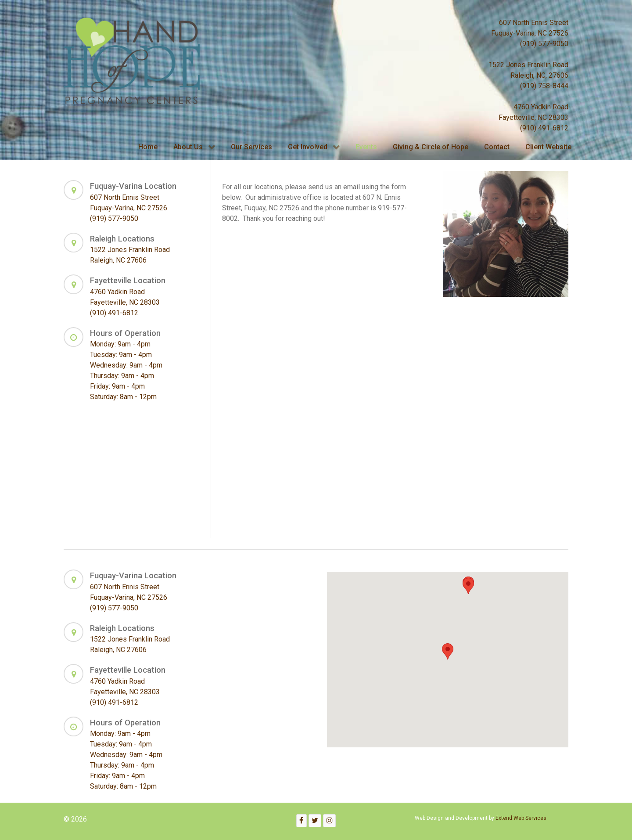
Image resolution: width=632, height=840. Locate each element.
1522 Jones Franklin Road (528, 65)
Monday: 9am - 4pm (120, 344)
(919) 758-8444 (544, 86)
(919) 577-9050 (544, 44)
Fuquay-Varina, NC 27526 (530, 33)
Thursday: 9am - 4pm (122, 376)
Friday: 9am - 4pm (117, 386)
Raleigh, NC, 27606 (539, 75)
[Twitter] (315, 820)
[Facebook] (302, 820)
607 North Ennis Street (534, 23)
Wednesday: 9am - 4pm (126, 365)
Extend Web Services (521, 818)
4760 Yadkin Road (541, 107)
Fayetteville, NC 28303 (533, 117)
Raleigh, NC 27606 (118, 260)
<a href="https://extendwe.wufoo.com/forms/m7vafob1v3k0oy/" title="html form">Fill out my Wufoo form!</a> (321, 379)
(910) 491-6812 (544, 128)
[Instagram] (329, 820)
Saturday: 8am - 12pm (123, 397)
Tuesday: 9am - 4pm (121, 355)
